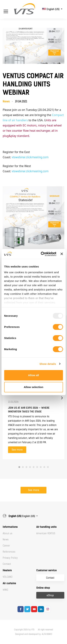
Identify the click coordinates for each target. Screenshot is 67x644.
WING (5, 590)
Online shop (43, 588)
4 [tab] (30, 467)
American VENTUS (46, 533)
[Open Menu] (7, 9)
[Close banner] (62, 254)
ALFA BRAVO (47, 634)
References (9, 552)
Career (6, 546)
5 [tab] (34, 467)
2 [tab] (23, 467)
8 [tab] (44, 467)
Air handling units (46, 527)
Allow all (33, 375)
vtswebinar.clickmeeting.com (30, 157)
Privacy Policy (10, 558)
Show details (48, 364)
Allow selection (33, 387)
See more (17, 450)
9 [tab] (48, 467)
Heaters (7, 570)
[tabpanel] (33, 398)
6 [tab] (37, 467)
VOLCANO (8, 577)
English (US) (51, 9)
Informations (10, 527)
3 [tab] (26, 467)
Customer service (46, 570)
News (6, 540)
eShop (50, 595)
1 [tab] (19, 467)
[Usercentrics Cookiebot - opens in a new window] (42, 254)
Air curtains (9, 583)
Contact (7, 564)
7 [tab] (41, 467)
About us (8, 533)
